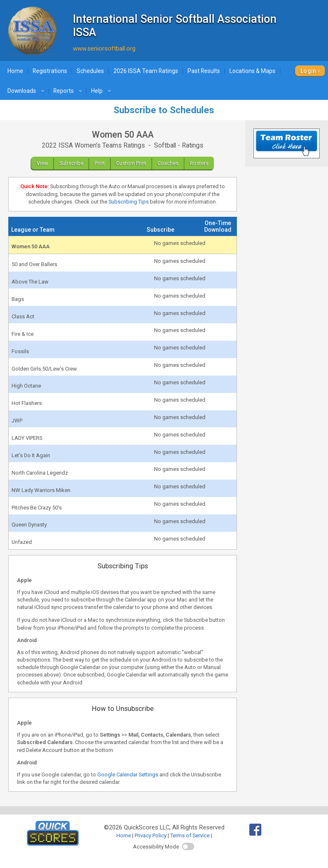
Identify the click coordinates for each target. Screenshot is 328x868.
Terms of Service (190, 835)
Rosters (199, 163)
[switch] (188, 846)
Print (100, 163)
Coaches (168, 163)
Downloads (27, 91)
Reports (69, 91)
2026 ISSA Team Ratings (146, 71)
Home (15, 71)
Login (308, 71)
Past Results (204, 71)
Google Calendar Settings (128, 775)
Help (102, 91)
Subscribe (71, 163)
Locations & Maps (252, 71)
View (42, 163)
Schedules (90, 71)
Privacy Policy (151, 835)
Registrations (50, 71)
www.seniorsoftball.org (104, 48)
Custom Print (131, 163)
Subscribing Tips (129, 202)
